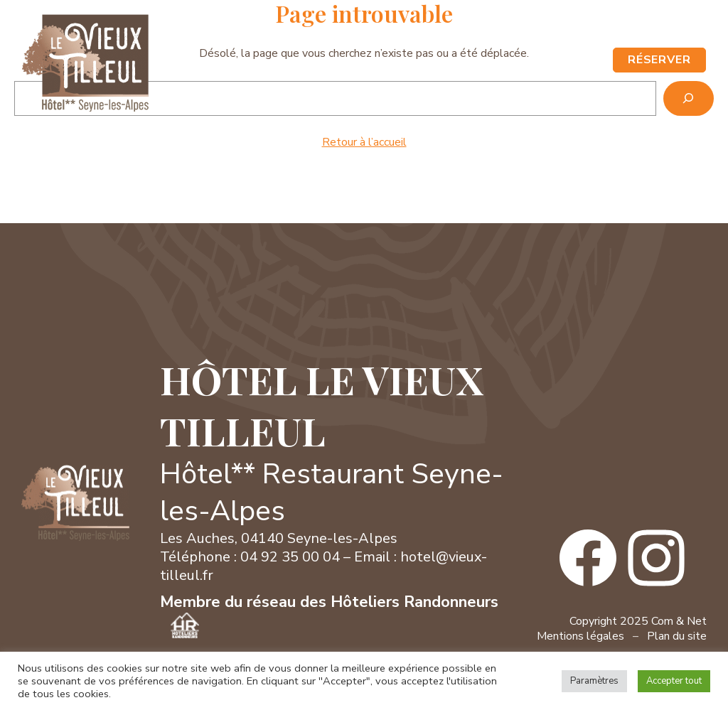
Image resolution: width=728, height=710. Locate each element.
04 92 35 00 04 (536, 28)
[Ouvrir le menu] (591, 60)
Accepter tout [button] (674, 681)
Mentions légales (580, 636)
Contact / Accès (625, 28)
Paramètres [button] (594, 681)
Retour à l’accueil (364, 142)
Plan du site (677, 636)
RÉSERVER (660, 60)
